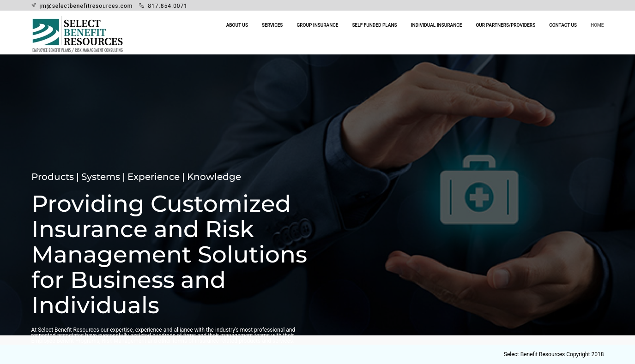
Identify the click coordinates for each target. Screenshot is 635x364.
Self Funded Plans (375, 25)
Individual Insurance (437, 25)
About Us (237, 25)
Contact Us (563, 25)
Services (272, 25)
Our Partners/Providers (505, 25)
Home (597, 25)
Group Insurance (317, 25)
